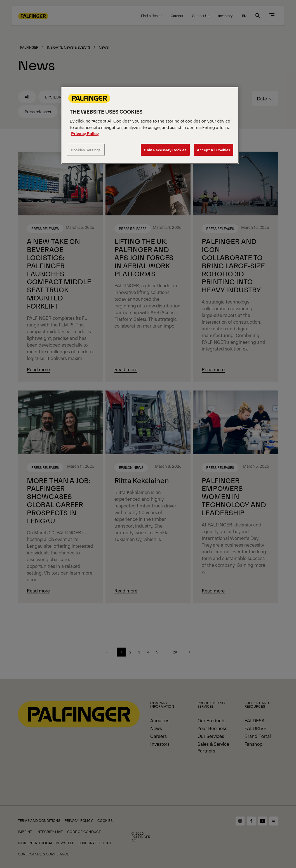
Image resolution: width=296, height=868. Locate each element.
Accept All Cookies (214, 150)
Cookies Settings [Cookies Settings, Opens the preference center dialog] (86, 150)
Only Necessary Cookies (165, 150)
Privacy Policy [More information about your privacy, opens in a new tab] (85, 133)
